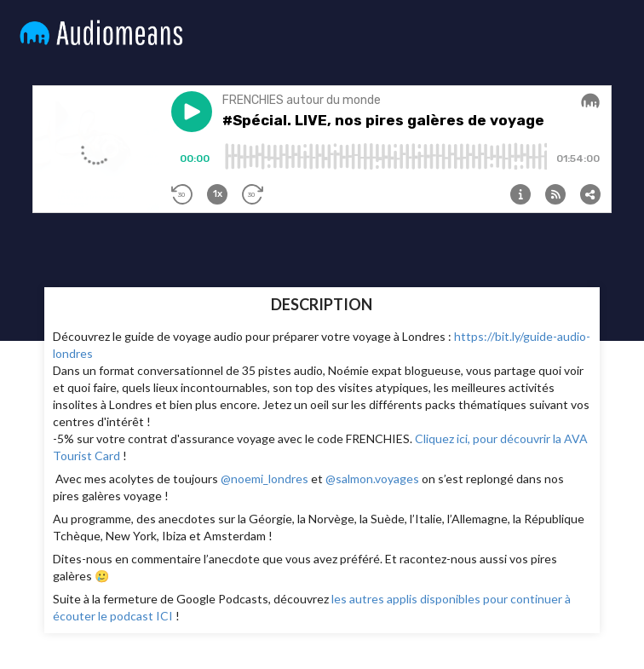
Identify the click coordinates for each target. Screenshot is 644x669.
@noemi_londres (264, 479)
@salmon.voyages (372, 479)
